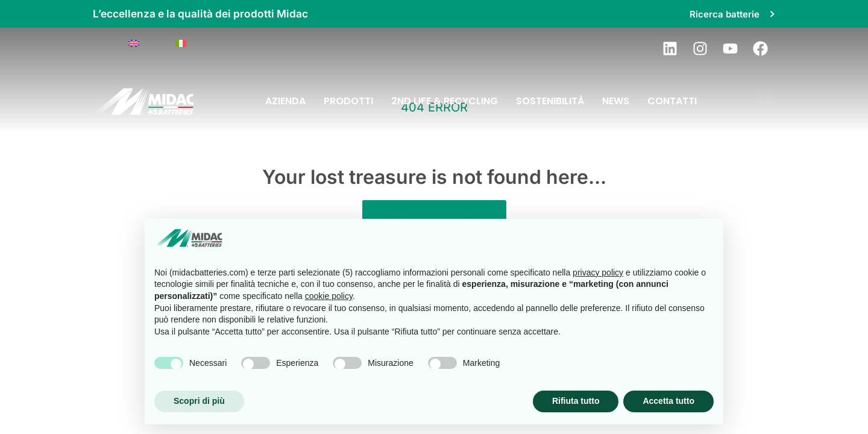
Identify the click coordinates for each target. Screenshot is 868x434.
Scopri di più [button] (199, 401)
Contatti (672, 101)
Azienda (285, 101)
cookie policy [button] (329, 296)
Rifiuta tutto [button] (576, 401)
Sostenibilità (550, 101)
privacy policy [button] (598, 272)
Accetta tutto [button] (668, 401)
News (616, 101)
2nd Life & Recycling (445, 101)
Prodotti (348, 101)
